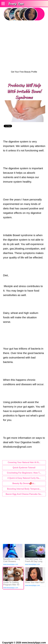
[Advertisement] (24, 46)
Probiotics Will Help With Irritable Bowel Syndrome (24, 91)
